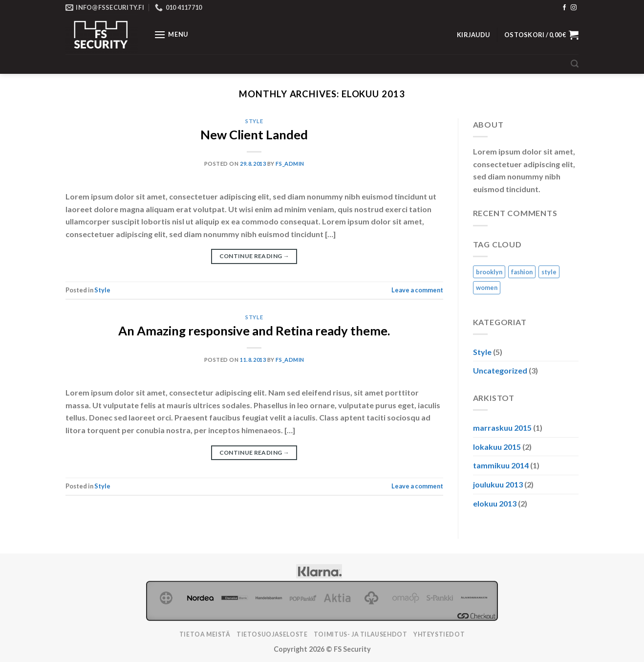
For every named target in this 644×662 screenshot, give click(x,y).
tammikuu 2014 (501, 465)
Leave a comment (417, 290)
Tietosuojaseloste (272, 634)
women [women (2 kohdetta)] (487, 287)
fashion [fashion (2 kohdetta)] (522, 272)
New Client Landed (254, 134)
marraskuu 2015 (502, 428)
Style (254, 121)
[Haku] (575, 64)
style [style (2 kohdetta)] (549, 272)
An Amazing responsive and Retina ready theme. (254, 331)
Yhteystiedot (439, 634)
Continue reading (255, 256)
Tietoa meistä (205, 634)
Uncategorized (500, 370)
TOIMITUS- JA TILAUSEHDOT (361, 634)
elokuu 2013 (495, 503)
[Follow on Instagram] (574, 8)
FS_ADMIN (290, 164)
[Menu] (171, 34)
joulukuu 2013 (498, 484)
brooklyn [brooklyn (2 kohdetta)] (489, 272)
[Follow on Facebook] (564, 8)
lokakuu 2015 (497, 447)
